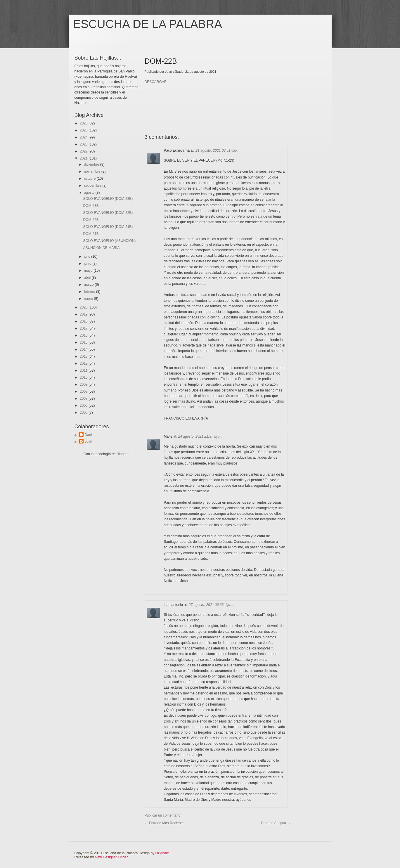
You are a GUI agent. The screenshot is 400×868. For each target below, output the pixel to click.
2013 (84, 356)
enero (89, 299)
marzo (89, 285)
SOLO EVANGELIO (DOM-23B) (108, 199)
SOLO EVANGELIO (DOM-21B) (108, 227)
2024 (84, 137)
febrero (90, 292)
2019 (84, 314)
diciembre (92, 164)
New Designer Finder (111, 857)
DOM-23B (91, 206)
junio (88, 264)
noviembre (92, 171)
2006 (84, 406)
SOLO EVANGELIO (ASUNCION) (109, 241)
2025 (84, 130)
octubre (90, 179)
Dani (88, 435)
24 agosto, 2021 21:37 (196, 436)
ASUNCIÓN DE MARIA (101, 248)
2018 (84, 321)
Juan (89, 441)
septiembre (93, 186)
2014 (84, 349)
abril (88, 278)
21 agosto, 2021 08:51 (213, 150)
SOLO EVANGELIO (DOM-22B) (108, 213)
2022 (84, 151)
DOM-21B (91, 234)
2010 (84, 377)
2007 (84, 399)
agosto (90, 193)
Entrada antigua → (276, 823)
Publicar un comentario (163, 815)
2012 (84, 363)
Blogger (123, 454)
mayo (89, 271)
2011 (84, 370)
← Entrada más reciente (164, 823)
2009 (84, 384)
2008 (84, 391)
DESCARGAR (156, 82)
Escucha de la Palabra (148, 24)
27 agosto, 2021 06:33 (207, 605)
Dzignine (162, 853)
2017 (84, 328)
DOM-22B (91, 220)
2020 (84, 307)
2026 (84, 123)
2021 (84, 158)
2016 (84, 335)
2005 (84, 413)
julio (88, 257)
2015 (84, 342)
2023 (84, 144)
